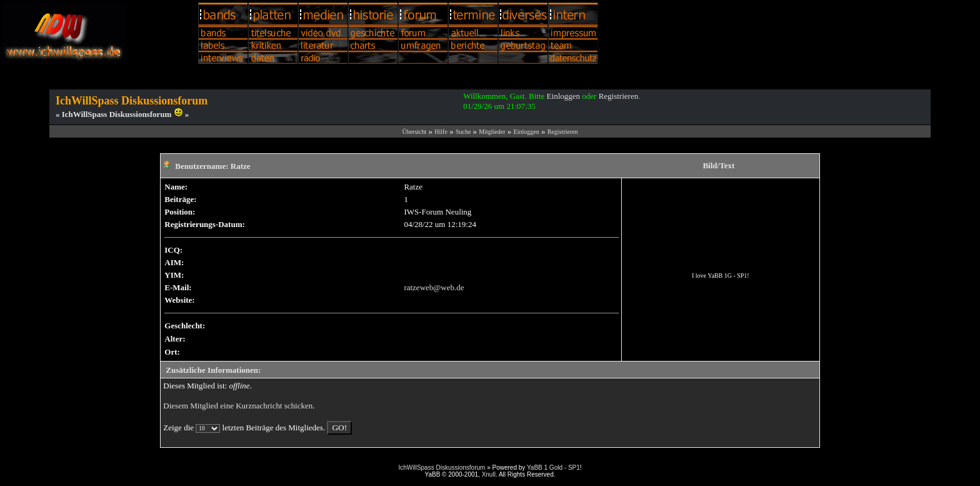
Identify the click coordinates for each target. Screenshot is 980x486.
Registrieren (619, 96)
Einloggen (563, 96)
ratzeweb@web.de (434, 287)
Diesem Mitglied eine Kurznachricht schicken (238, 406)
